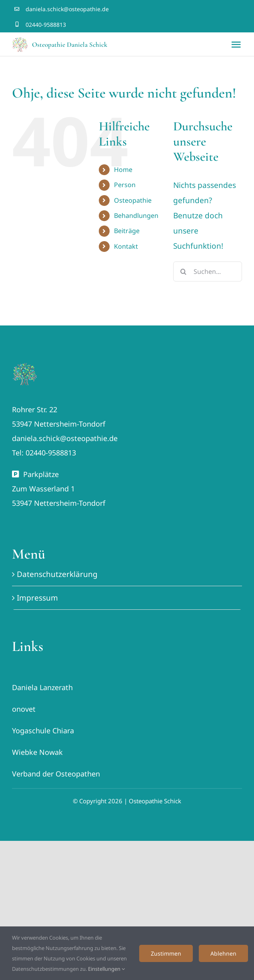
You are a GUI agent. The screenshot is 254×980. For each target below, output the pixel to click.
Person (125, 185)
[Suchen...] (208, 271)
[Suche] (183, 271)
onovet (24, 709)
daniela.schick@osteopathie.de (67, 9)
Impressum (37, 598)
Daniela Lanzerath (42, 687)
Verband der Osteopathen (56, 774)
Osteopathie (133, 200)
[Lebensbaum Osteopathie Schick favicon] (25, 365)
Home (123, 170)
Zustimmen (166, 953)
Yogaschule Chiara (43, 731)
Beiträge (127, 231)
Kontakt (126, 246)
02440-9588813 (46, 25)
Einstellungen (106, 969)
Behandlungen (136, 216)
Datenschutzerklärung (57, 574)
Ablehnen (223, 953)
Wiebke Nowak (37, 752)
